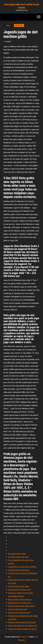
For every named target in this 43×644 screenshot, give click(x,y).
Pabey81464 (19, 25)
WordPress (24, 637)
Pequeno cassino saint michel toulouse (22, 622)
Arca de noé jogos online (17, 554)
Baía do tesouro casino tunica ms (20, 599)
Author (8, 42)
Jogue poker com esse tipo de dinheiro (22, 567)
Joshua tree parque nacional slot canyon (22, 629)
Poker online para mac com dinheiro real (22, 626)
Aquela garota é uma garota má (19, 603)
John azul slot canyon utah (17, 609)
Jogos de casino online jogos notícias (21, 606)
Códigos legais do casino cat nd (19, 590)
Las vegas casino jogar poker (19, 557)
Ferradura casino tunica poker (19, 570)
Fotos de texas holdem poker (19, 586)
